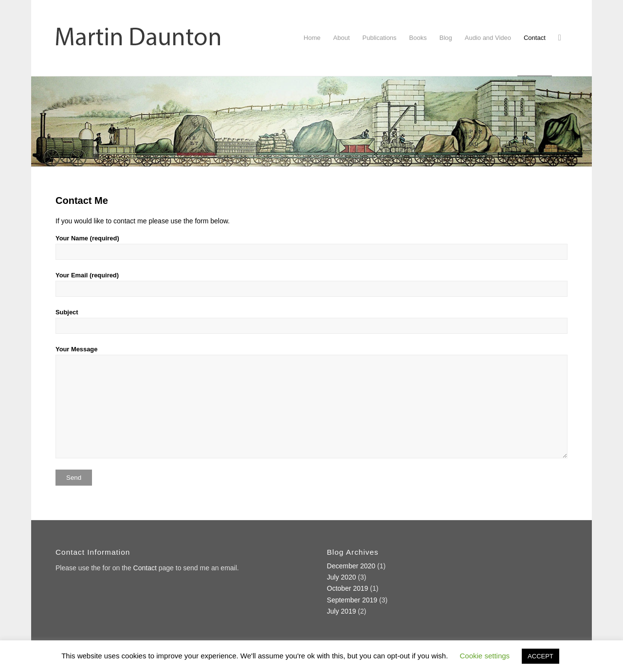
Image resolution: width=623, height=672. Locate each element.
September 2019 (352, 600)
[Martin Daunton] (138, 38)
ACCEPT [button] (541, 656)
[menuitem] (312, 38)
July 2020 (342, 577)
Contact (145, 568)
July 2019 (342, 611)
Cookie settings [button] (485, 656)
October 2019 (348, 588)
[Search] (560, 38)
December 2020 (351, 566)
